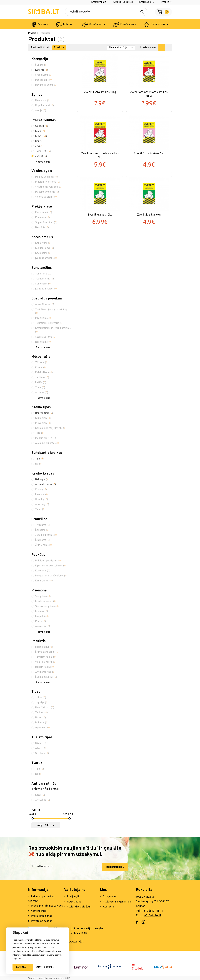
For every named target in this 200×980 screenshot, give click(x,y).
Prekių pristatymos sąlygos (42, 907)
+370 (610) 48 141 (123, 2)
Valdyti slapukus (46, 967)
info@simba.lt (98, 2)
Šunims (42, 24)
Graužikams (96, 24)
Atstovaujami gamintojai (118, 901)
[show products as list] (169, 48)
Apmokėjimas (39, 915)
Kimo (41, 137)
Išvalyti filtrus (51, 826)
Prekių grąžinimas (42, 920)
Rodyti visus (43, 162)
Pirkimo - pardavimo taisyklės (42, 897)
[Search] (142, 12)
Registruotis (97, 866)
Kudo (41, 132)
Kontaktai (109, 906)
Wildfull (41, 127)
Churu (40, 142)
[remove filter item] (64, 48)
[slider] (32, 819)
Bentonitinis (44, 414)
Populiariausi (158, 24)
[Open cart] (163, 12)
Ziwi (40, 147)
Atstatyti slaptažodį (79, 906)
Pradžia (32, 33)
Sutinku (22, 967)
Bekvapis (42, 480)
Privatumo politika (42, 925)
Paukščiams (127, 24)
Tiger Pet (43, 152)
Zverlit (41, 157)
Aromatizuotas (45, 485)
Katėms (67, 24)
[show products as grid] (162, 48)
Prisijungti (73, 895)
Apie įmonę (109, 895)
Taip (39, 459)
